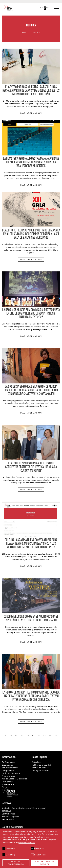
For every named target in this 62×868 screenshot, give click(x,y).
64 (50, 736)
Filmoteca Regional (10, 817)
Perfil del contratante (11, 773)
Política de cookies (40, 768)
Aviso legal (37, 762)
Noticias (37, 32)
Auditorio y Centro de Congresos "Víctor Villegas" (24, 808)
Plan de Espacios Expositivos (14, 779)
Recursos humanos (10, 768)
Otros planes (7, 782)
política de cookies (27, 843)
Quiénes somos (9, 762)
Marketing (9, 855)
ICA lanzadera (8, 784)
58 (16, 736)
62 (39, 736)
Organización (8, 765)
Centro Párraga (8, 814)
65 (56, 736)
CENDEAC (6, 811)
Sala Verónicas (8, 819)
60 (28, 736)
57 (11, 736)
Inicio (24, 32)
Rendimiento (38, 855)
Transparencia (8, 771)
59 (22, 736)
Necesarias (9, 849)
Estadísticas (38, 849)
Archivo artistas (8, 776)
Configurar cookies (40, 771)
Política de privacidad (41, 765)
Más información (31, 113)
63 (44, 736)
